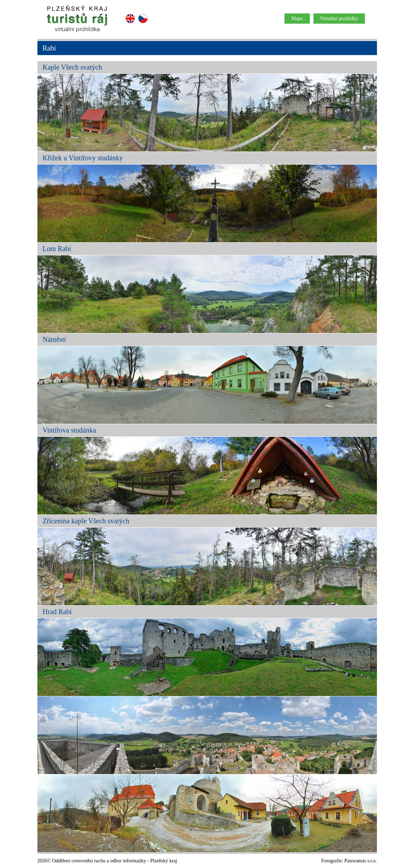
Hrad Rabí (57, 612)
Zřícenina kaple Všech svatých (86, 521)
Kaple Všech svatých (72, 67)
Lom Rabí (57, 249)
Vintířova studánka (70, 430)
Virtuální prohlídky (339, 19)
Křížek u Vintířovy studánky (83, 158)
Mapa (297, 19)
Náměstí (55, 339)
